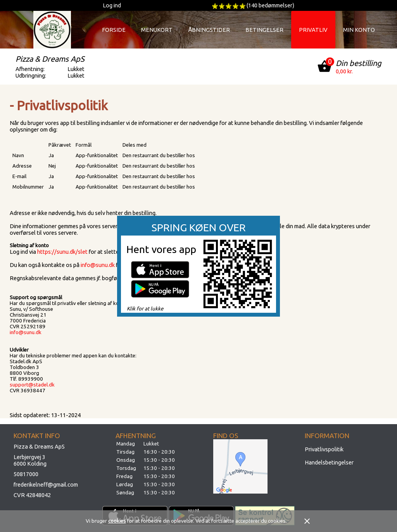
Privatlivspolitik (324, 449)
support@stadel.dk (32, 385)
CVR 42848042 (32, 495)
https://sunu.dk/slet (62, 252)
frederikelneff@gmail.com (46, 484)
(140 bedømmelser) (270, 5)
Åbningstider (209, 30)
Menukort (157, 30)
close (307, 521)
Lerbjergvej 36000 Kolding (30, 460)
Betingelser (264, 30)
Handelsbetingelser (329, 462)
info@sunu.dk (98, 265)
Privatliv (313, 30)
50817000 (26, 474)
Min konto (359, 30)
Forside (114, 30)
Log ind (112, 5)
